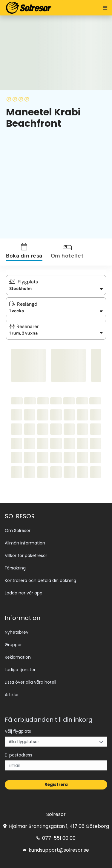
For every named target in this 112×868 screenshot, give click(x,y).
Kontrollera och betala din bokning (40, 580)
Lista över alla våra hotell (30, 682)
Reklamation (18, 657)
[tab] (28, 252)
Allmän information (25, 543)
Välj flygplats (18, 731)
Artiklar (12, 695)
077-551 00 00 (56, 838)
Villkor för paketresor (26, 555)
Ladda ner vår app (24, 593)
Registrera (56, 785)
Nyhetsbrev (17, 632)
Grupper (13, 645)
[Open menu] (103, 8)
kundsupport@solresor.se (56, 850)
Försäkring (15, 568)
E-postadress (19, 755)
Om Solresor (18, 530)
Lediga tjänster (20, 670)
